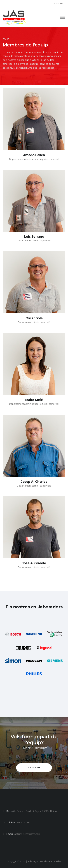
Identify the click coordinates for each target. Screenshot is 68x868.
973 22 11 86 (23, 822)
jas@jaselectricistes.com (27, 834)
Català (58, 3)
